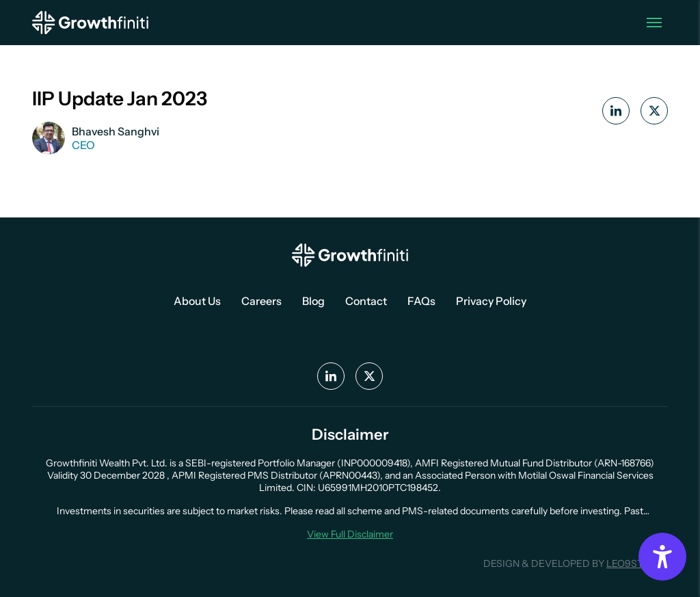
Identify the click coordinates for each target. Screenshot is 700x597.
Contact (366, 301)
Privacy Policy (491, 301)
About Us (197, 301)
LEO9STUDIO (637, 563)
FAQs (421, 301)
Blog (313, 301)
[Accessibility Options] (662, 557)
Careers (261, 301)
